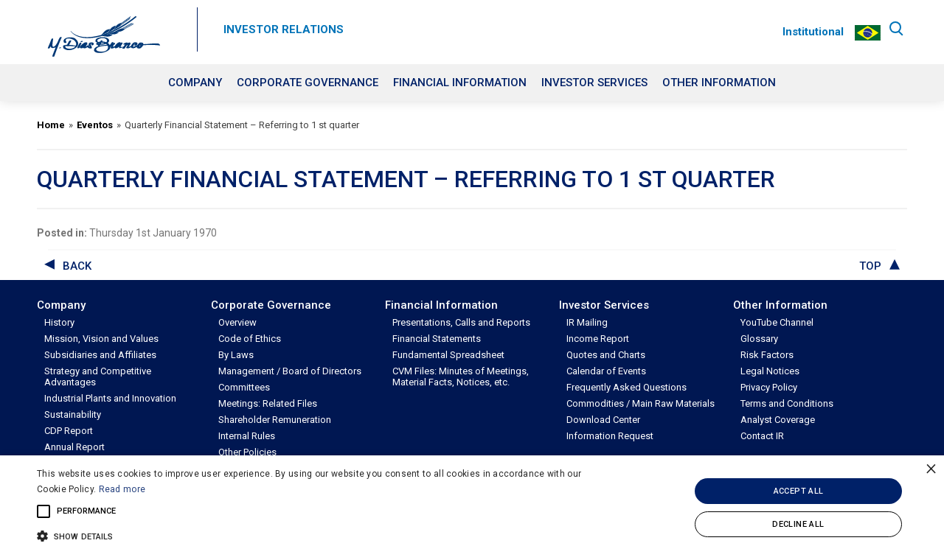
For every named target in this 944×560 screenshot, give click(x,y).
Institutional (811, 32)
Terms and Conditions (787, 403)
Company (195, 83)
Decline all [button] (798, 524)
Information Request (610, 436)
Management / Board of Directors (290, 371)
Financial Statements (437, 339)
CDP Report (69, 431)
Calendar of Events (606, 371)
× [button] (931, 468)
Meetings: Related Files (268, 403)
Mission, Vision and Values (101, 339)
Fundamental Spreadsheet (448, 355)
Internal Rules (247, 436)
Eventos (95, 125)
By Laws (236, 355)
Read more (122, 489)
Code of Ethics (250, 339)
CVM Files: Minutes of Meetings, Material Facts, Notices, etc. (461, 377)
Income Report (598, 339)
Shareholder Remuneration (275, 420)
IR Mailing (587, 322)
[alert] (472, 508)
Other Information (719, 83)
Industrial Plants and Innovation (110, 398)
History (59, 322)
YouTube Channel (777, 322)
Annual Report (74, 447)
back (77, 266)
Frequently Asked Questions (627, 387)
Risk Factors (767, 355)
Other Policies (247, 452)
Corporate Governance (308, 83)
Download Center (603, 420)
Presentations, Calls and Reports (461, 322)
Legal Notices (770, 371)
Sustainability (73, 414)
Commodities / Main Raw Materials (641, 403)
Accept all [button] (799, 491)
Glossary (759, 339)
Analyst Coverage (778, 420)
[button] (320, 535)
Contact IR (762, 436)
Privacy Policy (769, 387)
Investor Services (594, 83)
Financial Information (460, 83)
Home (51, 125)
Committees (244, 387)
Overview (237, 322)
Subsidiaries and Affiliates (100, 355)
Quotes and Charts (606, 355)
